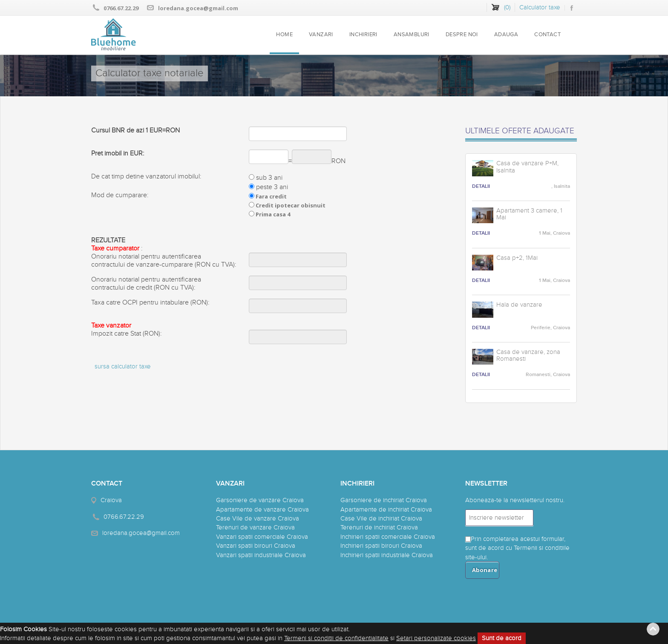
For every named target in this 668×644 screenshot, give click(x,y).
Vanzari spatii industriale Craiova (261, 555)
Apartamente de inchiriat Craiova (386, 510)
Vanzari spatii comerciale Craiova (262, 537)
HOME (284, 35)
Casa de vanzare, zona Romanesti (528, 356)
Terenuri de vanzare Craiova (255, 528)
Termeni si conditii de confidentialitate (336, 638)
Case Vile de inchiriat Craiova (381, 519)
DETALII (481, 186)
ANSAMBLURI (412, 35)
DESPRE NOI (462, 35)
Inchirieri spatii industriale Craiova (387, 555)
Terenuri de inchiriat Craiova (379, 528)
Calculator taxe (540, 7)
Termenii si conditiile (542, 548)
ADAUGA (506, 35)
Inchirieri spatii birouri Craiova (381, 546)
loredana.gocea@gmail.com (198, 8)
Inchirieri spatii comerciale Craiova (388, 537)
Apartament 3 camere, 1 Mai (529, 214)
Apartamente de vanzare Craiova (262, 510)
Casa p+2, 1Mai (517, 258)
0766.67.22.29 (121, 8)
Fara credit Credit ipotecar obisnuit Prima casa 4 (287, 205)
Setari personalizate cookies (436, 638)
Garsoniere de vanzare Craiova (260, 500)
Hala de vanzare (519, 305)
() (507, 7)
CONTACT (547, 35)
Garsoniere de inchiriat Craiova (384, 500)
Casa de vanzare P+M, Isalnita (527, 167)
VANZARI (321, 35)
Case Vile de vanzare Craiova (258, 519)
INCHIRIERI (363, 35)
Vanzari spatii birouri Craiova (256, 546)
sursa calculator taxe (123, 367)
